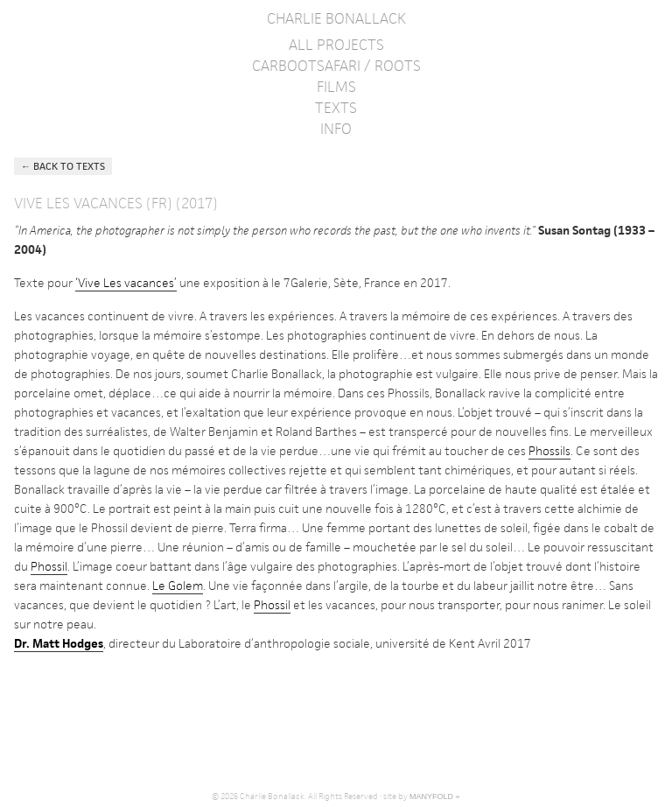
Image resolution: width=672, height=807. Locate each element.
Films (336, 87)
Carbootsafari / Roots (336, 66)
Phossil (49, 566)
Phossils (549, 451)
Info (336, 129)
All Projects (336, 45)
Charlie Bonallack (336, 18)
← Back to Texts (63, 166)
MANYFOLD (431, 796)
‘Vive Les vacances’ (126, 283)
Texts (336, 108)
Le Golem (178, 586)
